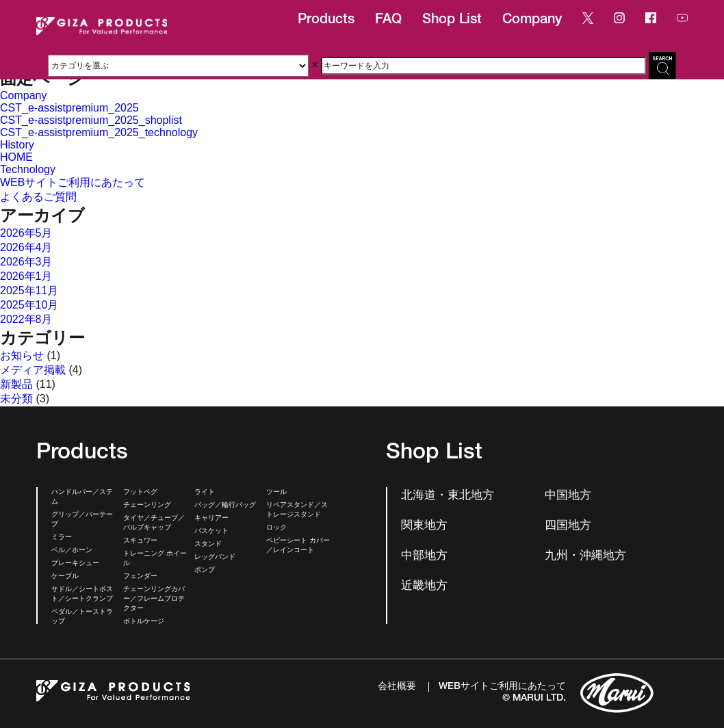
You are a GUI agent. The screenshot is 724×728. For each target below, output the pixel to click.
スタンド (208, 545)
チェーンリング (147, 506)
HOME (16, 157)
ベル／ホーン (72, 551)
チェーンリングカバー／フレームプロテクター (154, 599)
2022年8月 (26, 319)
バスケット (211, 532)
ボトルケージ (144, 622)
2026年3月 (26, 262)
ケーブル (65, 577)
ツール (276, 493)
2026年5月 (26, 233)
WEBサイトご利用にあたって (73, 182)
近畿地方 (424, 587)
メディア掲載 (33, 370)
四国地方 (568, 526)
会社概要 (397, 687)
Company (532, 21)
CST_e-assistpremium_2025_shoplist (91, 120)
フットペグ (140, 493)
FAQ (388, 21)
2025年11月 (29, 290)
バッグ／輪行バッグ (225, 506)
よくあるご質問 (38, 197)
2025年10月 (29, 305)
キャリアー (211, 519)
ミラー (62, 538)
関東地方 (424, 526)
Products (326, 21)
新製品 (16, 384)
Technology (28, 169)
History (17, 145)
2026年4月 (26, 247)
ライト (205, 493)
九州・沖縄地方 (585, 557)
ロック (276, 528)
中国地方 (568, 496)
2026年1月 (26, 276)
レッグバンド (215, 558)
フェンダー (140, 577)
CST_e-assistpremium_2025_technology (99, 132)
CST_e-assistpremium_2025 (69, 108)
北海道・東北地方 (448, 496)
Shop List (452, 21)
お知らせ (22, 355)
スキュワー (140, 541)
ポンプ (205, 571)
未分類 (16, 399)
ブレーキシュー (75, 564)
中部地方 (424, 557)
